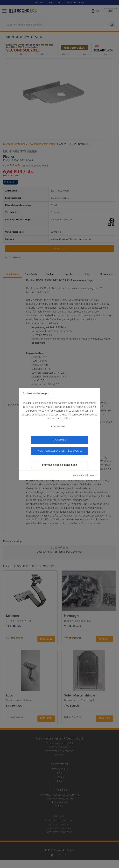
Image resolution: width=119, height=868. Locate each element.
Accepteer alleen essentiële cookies (59, 451)
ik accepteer (60, 440)
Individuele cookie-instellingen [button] (60, 465)
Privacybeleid (79, 475)
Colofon (93, 475)
